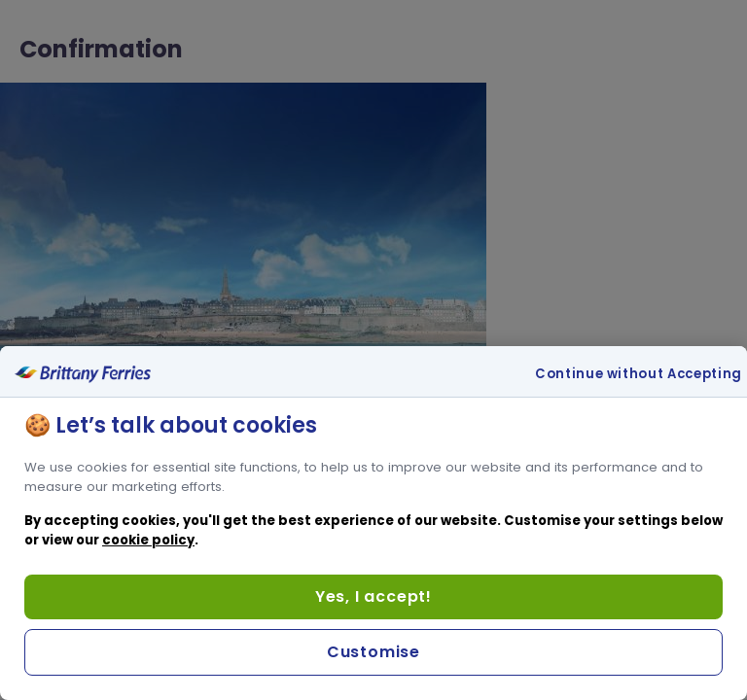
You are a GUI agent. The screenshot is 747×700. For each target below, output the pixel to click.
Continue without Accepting (639, 374)
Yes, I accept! (373, 596)
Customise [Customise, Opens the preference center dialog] (373, 652)
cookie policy (148, 540)
